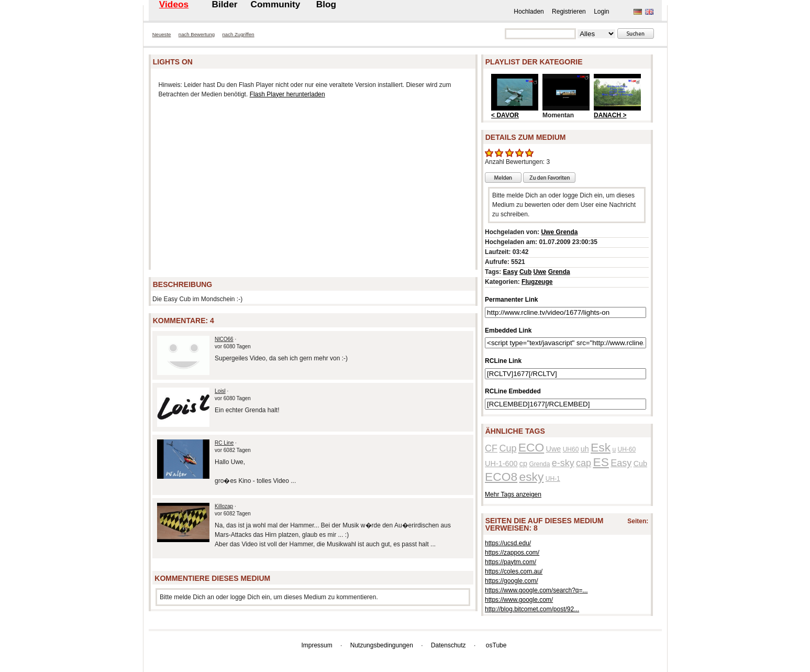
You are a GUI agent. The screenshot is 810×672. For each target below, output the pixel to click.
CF (491, 448)
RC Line (224, 443)
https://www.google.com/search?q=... (536, 590)
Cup (508, 448)
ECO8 (501, 477)
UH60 (571, 449)
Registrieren (569, 12)
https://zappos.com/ (512, 553)
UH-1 (553, 479)
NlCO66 (224, 339)
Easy (511, 272)
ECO (531, 447)
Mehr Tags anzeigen (513, 494)
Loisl (220, 391)
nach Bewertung (197, 34)
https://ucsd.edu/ (508, 543)
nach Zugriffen (238, 34)
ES (601, 462)
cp (523, 464)
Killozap (224, 506)
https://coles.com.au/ (514, 571)
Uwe (540, 272)
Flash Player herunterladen (287, 94)
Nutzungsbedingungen (382, 645)
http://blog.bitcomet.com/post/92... (532, 609)
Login (601, 12)
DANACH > (610, 115)
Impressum (317, 645)
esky (532, 477)
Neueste (162, 34)
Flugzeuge (537, 282)
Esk (601, 447)
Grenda (559, 272)
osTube (496, 645)
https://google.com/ (511, 581)
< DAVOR (505, 115)
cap (584, 463)
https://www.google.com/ (519, 600)
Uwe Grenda (559, 232)
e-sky (563, 463)
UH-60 (626, 449)
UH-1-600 (501, 464)
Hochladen (529, 12)
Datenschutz (448, 645)
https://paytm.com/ (511, 562)
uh (585, 449)
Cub (525, 272)
